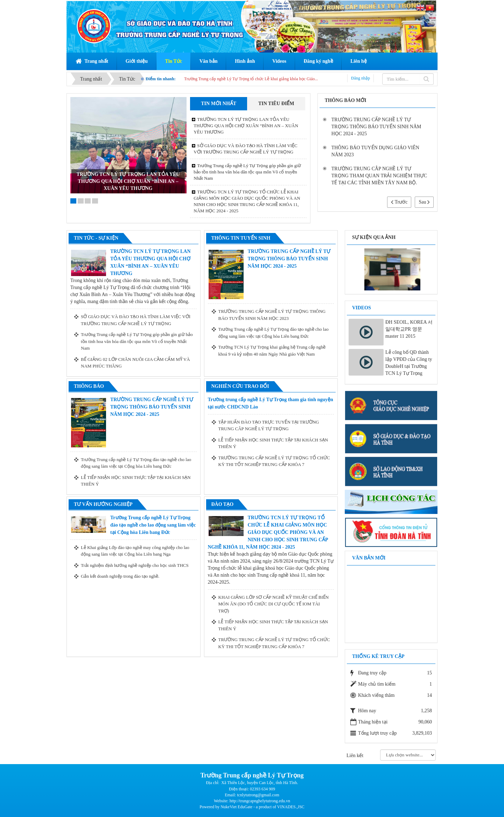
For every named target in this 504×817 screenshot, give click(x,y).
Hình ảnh (245, 61)
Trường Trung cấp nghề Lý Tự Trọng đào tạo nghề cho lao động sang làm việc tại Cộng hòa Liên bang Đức (274, 333)
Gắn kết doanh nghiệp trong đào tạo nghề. (120, 576)
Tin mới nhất (219, 104)
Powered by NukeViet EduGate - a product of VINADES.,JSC (252, 807)
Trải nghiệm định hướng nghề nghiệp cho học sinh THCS (135, 565)
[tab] (219, 104)
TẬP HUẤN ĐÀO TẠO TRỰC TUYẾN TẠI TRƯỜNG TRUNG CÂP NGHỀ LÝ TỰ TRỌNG (269, 425)
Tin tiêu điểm (276, 104)
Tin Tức (174, 61)
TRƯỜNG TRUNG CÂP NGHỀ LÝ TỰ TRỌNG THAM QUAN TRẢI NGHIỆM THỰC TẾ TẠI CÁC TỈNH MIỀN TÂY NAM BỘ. (379, 176)
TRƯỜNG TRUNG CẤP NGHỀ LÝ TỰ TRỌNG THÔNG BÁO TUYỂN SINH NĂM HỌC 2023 (272, 315)
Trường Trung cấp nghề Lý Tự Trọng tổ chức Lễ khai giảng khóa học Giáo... (251, 79)
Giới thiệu (137, 61)
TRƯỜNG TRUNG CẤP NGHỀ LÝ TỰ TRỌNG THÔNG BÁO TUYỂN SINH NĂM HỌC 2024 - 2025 (376, 127)
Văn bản (209, 61)
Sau (424, 202)
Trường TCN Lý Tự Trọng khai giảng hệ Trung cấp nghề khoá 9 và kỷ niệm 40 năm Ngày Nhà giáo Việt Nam (272, 351)
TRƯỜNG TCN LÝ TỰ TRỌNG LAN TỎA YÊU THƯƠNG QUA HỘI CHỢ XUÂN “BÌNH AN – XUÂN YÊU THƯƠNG (128, 181)
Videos (279, 61)
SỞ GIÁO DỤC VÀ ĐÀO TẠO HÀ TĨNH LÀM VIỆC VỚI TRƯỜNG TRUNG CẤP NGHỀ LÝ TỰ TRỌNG (245, 149)
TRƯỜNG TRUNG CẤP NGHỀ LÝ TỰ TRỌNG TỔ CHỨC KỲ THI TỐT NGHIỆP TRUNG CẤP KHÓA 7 (274, 461)
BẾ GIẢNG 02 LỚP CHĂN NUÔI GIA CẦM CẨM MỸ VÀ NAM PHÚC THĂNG (135, 363)
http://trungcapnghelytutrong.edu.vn (260, 801)
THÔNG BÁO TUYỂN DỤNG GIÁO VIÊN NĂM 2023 (375, 151)
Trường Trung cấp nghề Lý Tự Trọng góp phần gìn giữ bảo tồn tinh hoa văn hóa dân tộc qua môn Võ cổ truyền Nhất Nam (247, 172)
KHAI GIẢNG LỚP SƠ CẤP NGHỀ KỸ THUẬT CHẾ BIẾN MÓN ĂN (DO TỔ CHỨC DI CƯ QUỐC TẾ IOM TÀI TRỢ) (274, 604)
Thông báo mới (346, 100)
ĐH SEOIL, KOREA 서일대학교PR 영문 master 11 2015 (409, 329)
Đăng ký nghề (318, 61)
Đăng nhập (360, 78)
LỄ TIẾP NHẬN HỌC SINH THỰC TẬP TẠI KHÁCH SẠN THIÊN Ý (136, 481)
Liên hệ (359, 61)
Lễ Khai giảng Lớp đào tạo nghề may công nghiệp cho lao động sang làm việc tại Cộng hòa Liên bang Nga (135, 551)
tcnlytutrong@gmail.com (258, 795)
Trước (399, 202)
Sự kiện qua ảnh (374, 237)
